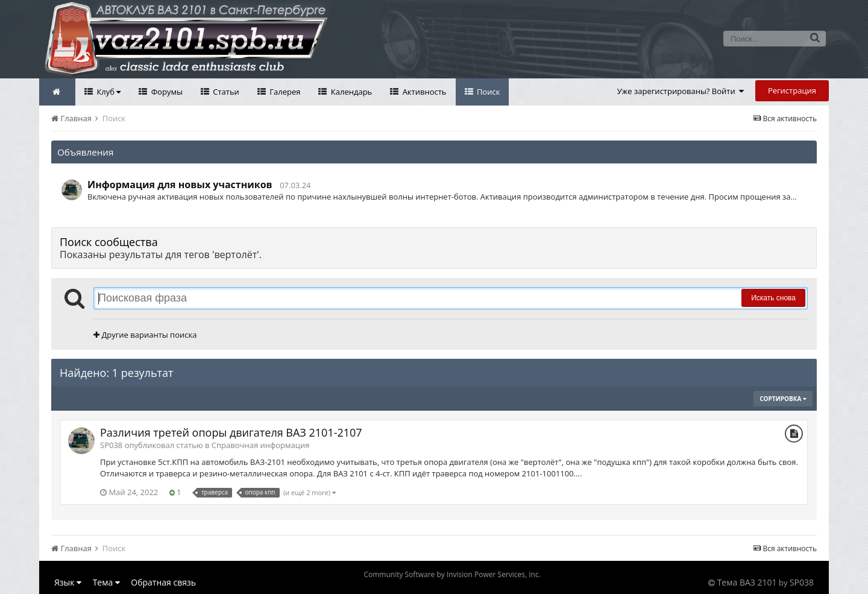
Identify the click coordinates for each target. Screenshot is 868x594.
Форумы (166, 92)
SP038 (802, 582)
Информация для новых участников (180, 185)
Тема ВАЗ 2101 (747, 582)
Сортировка (783, 399)
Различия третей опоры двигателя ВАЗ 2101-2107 (231, 432)
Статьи (225, 92)
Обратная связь (163, 582)
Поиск (488, 92)
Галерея (284, 92)
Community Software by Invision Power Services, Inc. (452, 574)
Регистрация (792, 90)
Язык (68, 582)
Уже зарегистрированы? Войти (681, 91)
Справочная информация (261, 445)
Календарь (350, 92)
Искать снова (773, 298)
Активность (423, 92)
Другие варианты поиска (145, 335)
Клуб (108, 92)
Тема (106, 582)
